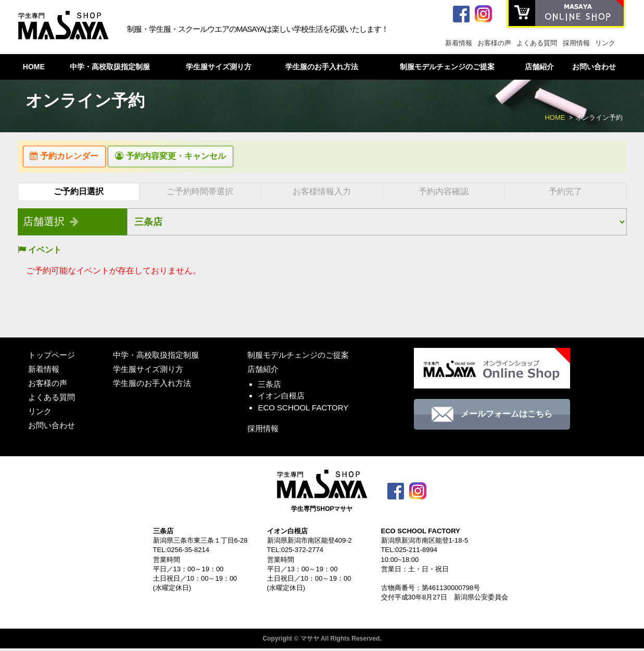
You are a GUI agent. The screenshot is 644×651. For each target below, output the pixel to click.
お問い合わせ (594, 67)
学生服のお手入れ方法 (322, 67)
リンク (605, 43)
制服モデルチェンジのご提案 (447, 67)
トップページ (52, 358)
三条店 (269, 387)
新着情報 (459, 43)
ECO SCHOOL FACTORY (303, 410)
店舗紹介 (539, 67)
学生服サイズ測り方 (219, 67)
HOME (34, 67)
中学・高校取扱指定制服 (110, 67)
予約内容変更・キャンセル (187, 158)
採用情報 (576, 43)
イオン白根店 (281, 399)
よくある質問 (537, 43)
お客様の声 (494, 43)
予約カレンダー (70, 158)
